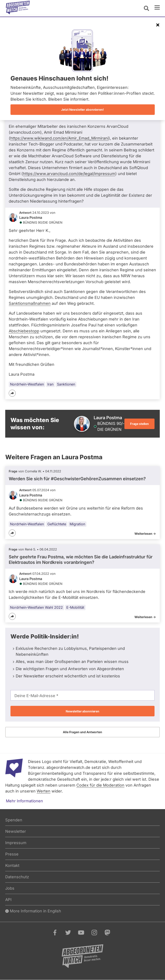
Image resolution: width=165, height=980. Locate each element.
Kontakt (12, 865)
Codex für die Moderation (100, 785)
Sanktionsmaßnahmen (30, 303)
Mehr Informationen (24, 801)
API (8, 900)
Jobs (10, 888)
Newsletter (16, 831)
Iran (50, 384)
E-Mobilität (75, 607)
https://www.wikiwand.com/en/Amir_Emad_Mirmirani (59, 138)
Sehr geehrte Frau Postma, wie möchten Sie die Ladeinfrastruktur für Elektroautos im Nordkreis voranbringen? (81, 560)
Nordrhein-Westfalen (27, 384)
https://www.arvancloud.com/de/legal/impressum (69, 174)
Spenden (14, 820)
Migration (77, 524)
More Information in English (33, 911)
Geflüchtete (57, 524)
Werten (44, 791)
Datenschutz (17, 877)
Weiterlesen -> (145, 534)
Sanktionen (66, 384)
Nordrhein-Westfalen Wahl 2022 (36, 607)
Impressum (16, 843)
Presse (12, 854)
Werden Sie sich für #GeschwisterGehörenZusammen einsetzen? (77, 479)
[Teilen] (12, 393)
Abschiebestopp (24, 331)
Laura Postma (31, 217)
